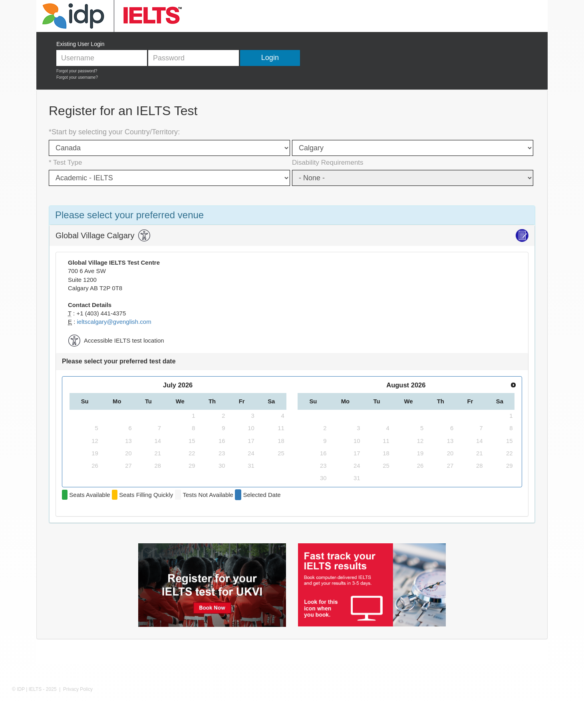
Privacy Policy (78, 689)
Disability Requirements (328, 163)
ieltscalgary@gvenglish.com (114, 322)
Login (270, 58)
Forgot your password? (77, 71)
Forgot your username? (77, 77)
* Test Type (65, 163)
